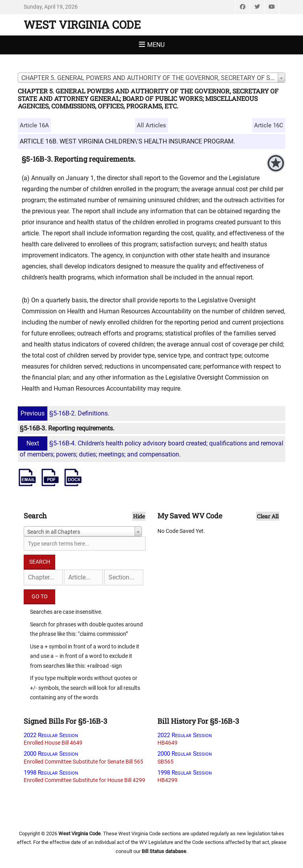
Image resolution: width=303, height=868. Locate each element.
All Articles (151, 125)
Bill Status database (164, 851)
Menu (156, 45)
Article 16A (34, 125)
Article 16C (269, 125)
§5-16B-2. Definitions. (65, 413)
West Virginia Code (82, 25)
